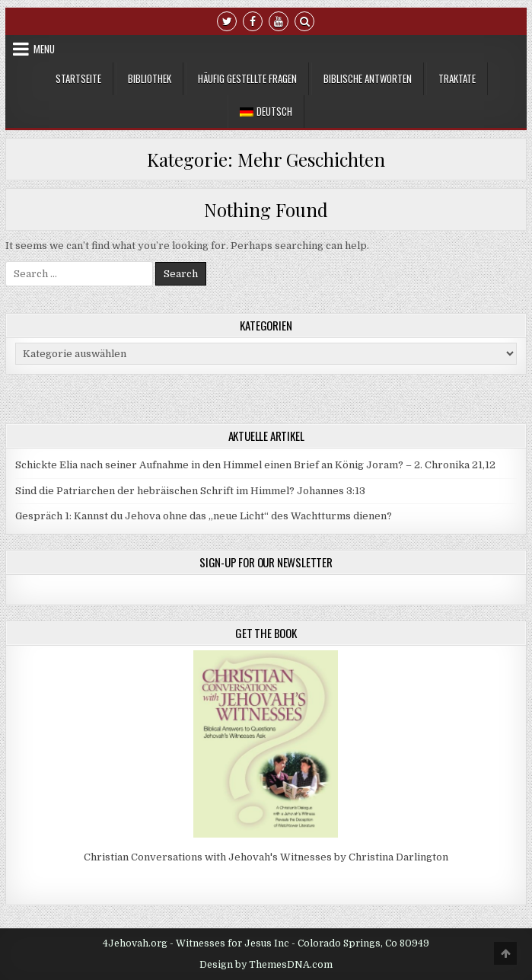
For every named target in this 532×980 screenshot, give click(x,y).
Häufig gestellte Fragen (247, 78)
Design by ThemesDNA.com (266, 965)
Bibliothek (150, 78)
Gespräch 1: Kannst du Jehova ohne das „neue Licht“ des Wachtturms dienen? (204, 516)
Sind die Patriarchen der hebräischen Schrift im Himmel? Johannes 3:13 (190, 491)
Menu (44, 49)
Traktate (457, 78)
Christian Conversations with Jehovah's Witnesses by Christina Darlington (266, 857)
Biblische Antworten (368, 78)
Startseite (78, 78)
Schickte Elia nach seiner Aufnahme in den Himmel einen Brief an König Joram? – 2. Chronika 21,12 (255, 465)
